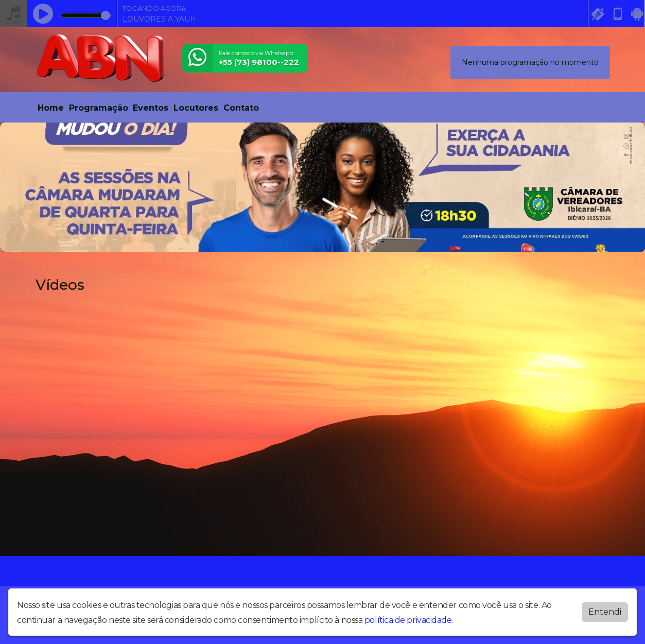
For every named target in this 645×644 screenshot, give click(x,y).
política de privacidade (408, 620)
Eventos (151, 108)
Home (51, 108)
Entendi (605, 612)
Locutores (196, 108)
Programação (99, 108)
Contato (241, 108)
